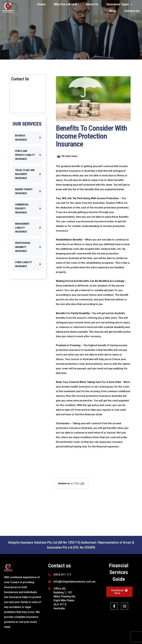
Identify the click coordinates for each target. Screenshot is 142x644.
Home (41, 4)
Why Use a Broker (66, 4)
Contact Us (132, 11)
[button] (71, 483)
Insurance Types (120, 4)
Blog (113, 11)
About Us (92, 4)
